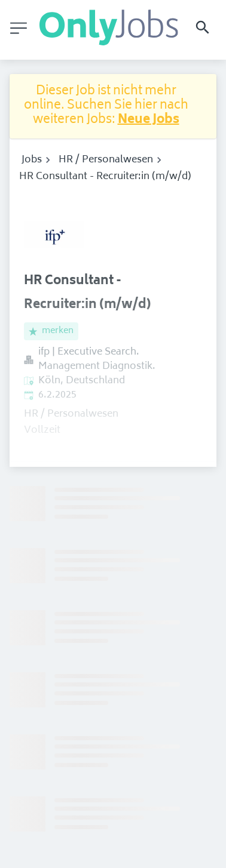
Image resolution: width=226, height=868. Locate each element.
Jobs (32, 160)
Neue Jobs (149, 120)
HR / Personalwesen (106, 160)
